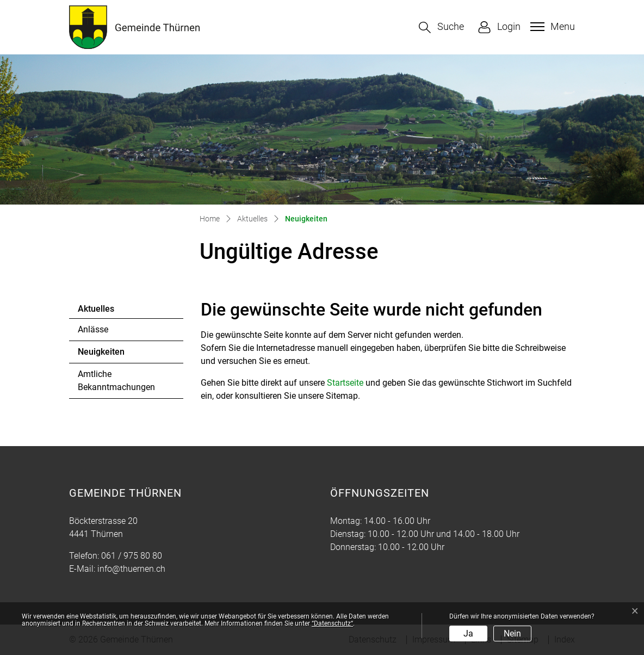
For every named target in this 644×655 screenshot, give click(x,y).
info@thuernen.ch (131, 569)
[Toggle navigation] (551, 27)
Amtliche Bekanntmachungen (116, 381)
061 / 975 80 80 (132, 556)
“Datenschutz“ (332, 623)
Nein (512, 634)
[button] (441, 27)
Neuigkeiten (107, 355)
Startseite (345, 383)
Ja (468, 634)
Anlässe (93, 329)
